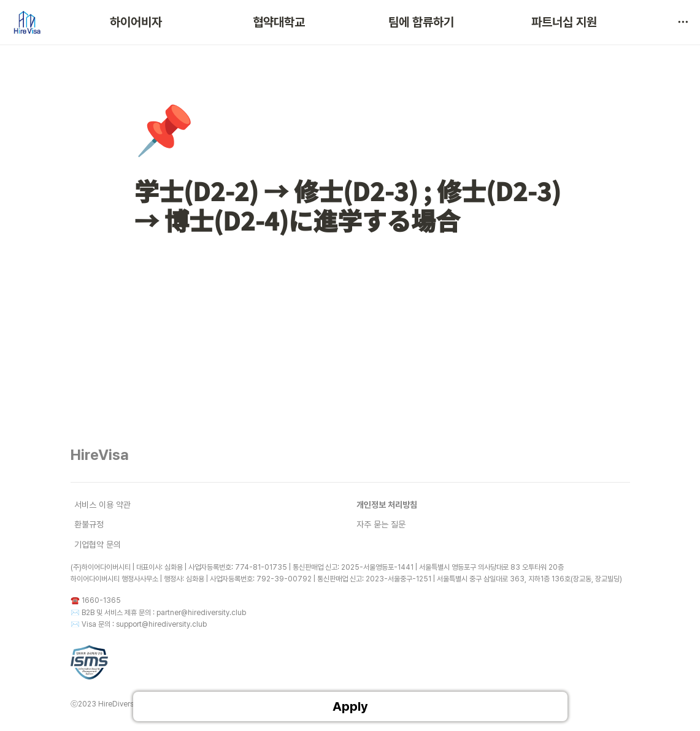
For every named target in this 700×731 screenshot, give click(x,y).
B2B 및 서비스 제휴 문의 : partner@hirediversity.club (164, 613)
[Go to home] (26, 22)
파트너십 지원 (564, 22)
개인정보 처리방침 (387, 505)
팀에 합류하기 (421, 22)
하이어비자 (136, 22)
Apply (350, 706)
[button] (683, 22)
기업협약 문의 (98, 545)
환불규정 (89, 524)
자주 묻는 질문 (381, 524)
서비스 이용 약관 (102, 505)
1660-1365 (101, 600)
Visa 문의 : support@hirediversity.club (144, 624)
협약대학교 (279, 22)
